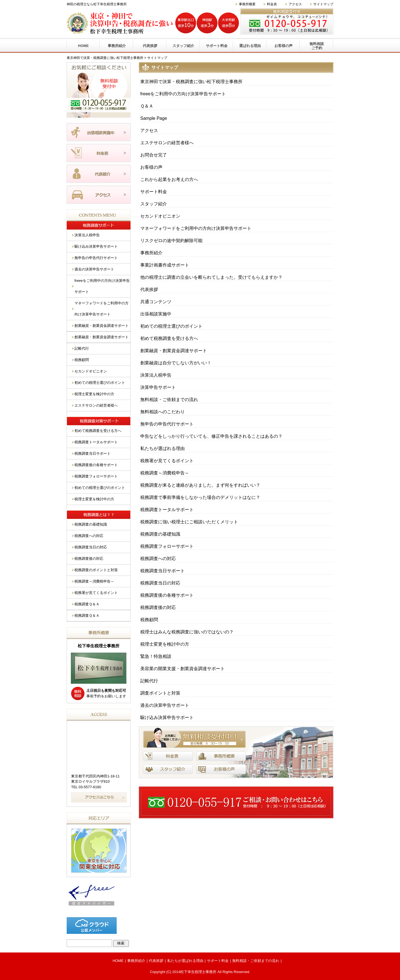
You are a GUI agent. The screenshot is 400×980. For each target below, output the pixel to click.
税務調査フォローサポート (167, 546)
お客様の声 (283, 46)
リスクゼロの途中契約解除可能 (171, 241)
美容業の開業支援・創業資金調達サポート (182, 669)
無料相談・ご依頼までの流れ (169, 400)
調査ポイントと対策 (160, 693)
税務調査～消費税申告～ (165, 473)
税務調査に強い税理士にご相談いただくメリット (189, 522)
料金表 (272, 4)
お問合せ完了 (154, 155)
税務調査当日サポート (162, 571)
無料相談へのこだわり (162, 412)
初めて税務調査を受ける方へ (169, 338)
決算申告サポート (158, 387)
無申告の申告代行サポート (167, 424)
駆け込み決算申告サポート (167, 717)
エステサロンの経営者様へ (167, 143)
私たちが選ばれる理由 (162, 448)
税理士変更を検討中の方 (165, 644)
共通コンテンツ (156, 302)
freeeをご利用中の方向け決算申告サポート (183, 94)
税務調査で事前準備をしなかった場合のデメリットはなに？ (200, 497)
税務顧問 (149, 620)
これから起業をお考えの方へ (169, 179)
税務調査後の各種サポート (167, 595)
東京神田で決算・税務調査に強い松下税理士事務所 (191, 82)
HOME (83, 46)
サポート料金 (217, 46)
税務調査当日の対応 (160, 583)
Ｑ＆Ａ (147, 106)
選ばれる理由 (250, 46)
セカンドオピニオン (160, 216)
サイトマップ (323, 4)
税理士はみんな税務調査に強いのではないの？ (187, 632)
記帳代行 (149, 681)
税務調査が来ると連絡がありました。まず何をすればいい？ (200, 485)
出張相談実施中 (156, 314)
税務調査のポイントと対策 (96, 570)
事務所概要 (247, 4)
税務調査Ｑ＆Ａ (87, 604)
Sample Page (154, 118)
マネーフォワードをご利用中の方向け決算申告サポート (196, 228)
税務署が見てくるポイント (167, 461)
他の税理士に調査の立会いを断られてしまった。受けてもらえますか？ (211, 277)
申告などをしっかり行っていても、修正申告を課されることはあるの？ (211, 436)
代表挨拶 (150, 46)
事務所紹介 (117, 46)
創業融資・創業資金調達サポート (174, 351)
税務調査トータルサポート (167, 510)
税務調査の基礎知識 (160, 534)
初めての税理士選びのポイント (171, 326)
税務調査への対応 (158, 559)
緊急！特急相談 (156, 656)
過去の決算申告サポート (165, 705)
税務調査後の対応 (158, 607)
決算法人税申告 (156, 375)
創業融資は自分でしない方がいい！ (176, 363)
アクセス (295, 4)
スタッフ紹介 (183, 46)
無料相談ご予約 (317, 46)
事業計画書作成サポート (165, 265)
